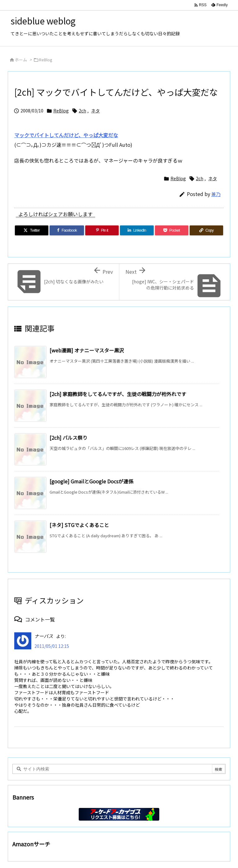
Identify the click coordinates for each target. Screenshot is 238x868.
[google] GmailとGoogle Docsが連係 (91, 481)
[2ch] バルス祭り (68, 438)
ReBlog (46, 60)
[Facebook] (67, 230)
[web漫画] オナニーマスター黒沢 (87, 350)
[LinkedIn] (137, 230)
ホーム (21, 60)
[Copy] (206, 230)
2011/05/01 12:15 (52, 646)
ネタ (95, 111)
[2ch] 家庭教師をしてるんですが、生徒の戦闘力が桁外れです (118, 394)
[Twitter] (32, 230)
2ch (82, 111)
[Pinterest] (102, 230)
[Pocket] (172, 230)
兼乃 (216, 194)
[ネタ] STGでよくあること (79, 525)
